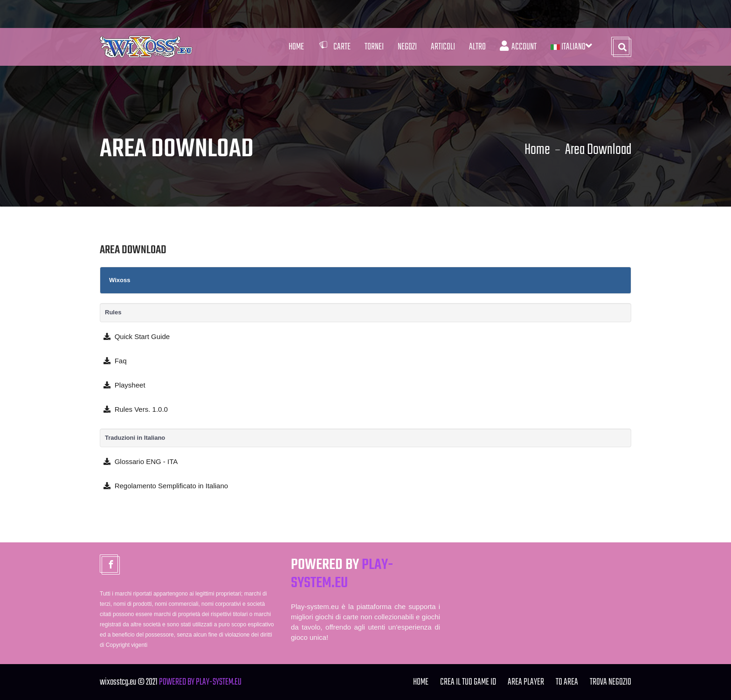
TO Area (567, 682)
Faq (113, 361)
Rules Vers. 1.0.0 (134, 409)
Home (296, 47)
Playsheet (123, 385)
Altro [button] (477, 47)
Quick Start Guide (135, 336)
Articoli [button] (443, 47)
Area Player (526, 682)
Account (518, 47)
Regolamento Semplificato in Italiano (164, 486)
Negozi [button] (407, 47)
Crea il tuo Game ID (468, 682)
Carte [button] (334, 47)
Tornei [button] (374, 47)
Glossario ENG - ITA (139, 461)
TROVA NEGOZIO (610, 682)
